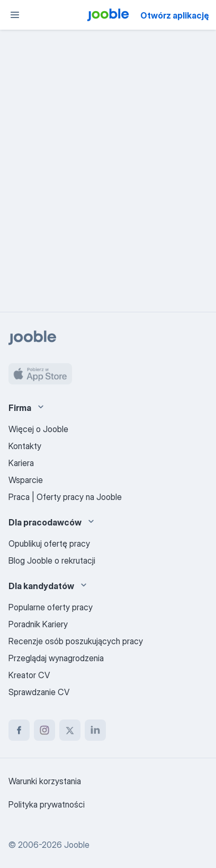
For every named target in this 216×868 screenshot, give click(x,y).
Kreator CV (29, 675)
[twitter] (70, 730)
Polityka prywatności (47, 804)
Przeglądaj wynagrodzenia (56, 658)
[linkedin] (95, 730)
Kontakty (25, 446)
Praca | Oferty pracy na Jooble (65, 497)
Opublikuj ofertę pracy (49, 543)
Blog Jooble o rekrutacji (52, 560)
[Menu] (15, 15)
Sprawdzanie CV (39, 692)
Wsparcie (26, 480)
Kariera (21, 463)
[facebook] (19, 730)
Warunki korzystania (45, 781)
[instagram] (44, 730)
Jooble (77, 845)
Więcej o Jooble (38, 429)
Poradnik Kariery (38, 624)
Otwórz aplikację (175, 15)
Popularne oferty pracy (51, 607)
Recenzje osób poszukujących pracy (76, 641)
